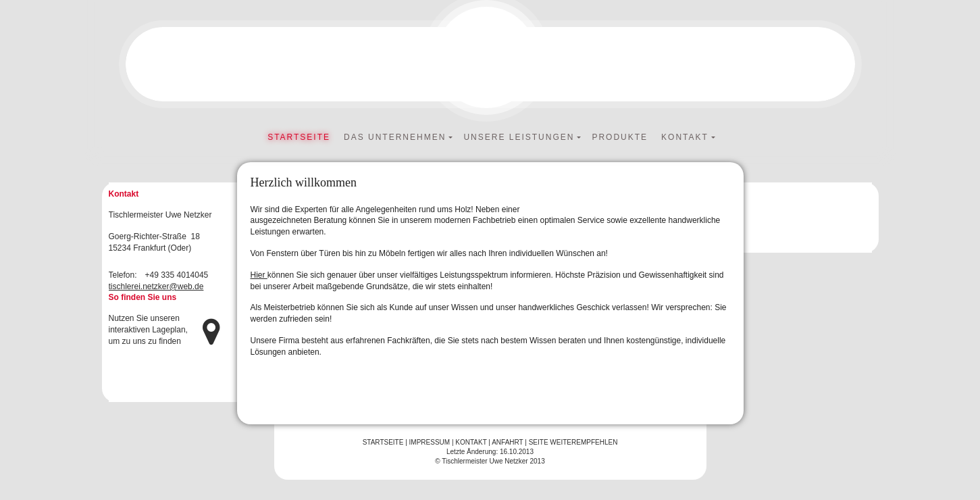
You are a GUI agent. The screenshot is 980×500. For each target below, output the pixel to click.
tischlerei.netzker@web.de (156, 286)
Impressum (430, 442)
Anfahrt (507, 442)
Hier (259, 275)
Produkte (620, 137)
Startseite (299, 137)
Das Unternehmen (395, 137)
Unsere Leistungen (519, 137)
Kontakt (685, 137)
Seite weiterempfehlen (573, 442)
